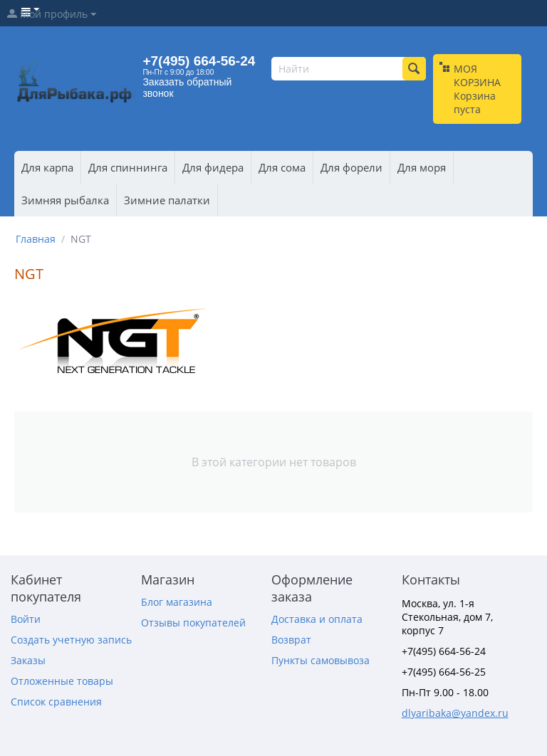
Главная (36, 239)
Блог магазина (177, 602)
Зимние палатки (167, 200)
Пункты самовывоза (321, 660)
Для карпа (47, 167)
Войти (26, 619)
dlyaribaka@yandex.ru (455, 713)
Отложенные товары (62, 681)
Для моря (422, 167)
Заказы (28, 660)
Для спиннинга (128, 167)
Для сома (282, 167)
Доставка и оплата (317, 619)
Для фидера (213, 167)
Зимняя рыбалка (65, 200)
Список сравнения (56, 702)
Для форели (351, 167)
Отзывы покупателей (193, 623)
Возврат (291, 640)
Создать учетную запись (71, 640)
